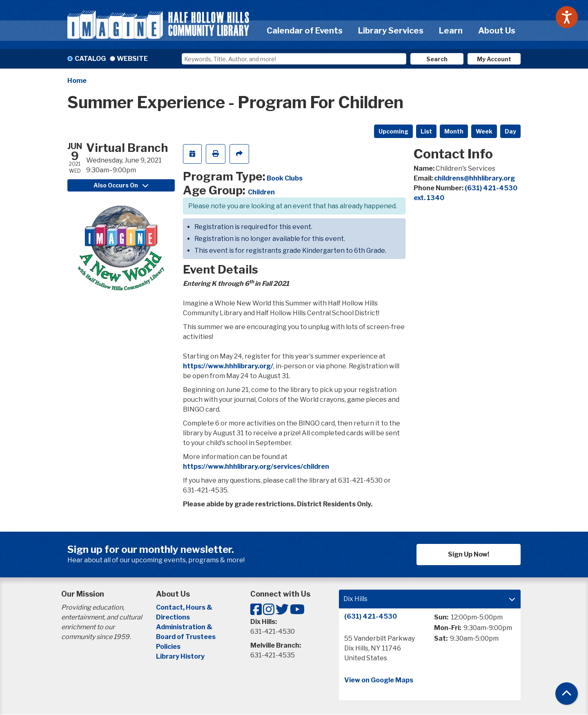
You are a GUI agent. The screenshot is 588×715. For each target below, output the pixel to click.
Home (77, 81)
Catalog (90, 59)
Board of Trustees (186, 637)
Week (484, 131)
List (426, 131)
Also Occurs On (121, 185)
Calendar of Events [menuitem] (305, 31)
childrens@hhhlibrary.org (474, 178)
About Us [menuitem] (497, 31)
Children (261, 192)
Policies (168, 647)
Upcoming (393, 131)
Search (437, 59)
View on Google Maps (379, 680)
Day (510, 131)
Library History (180, 656)
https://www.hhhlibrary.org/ (228, 366)
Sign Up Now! (469, 554)
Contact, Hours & (185, 607)
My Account (494, 59)
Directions (173, 617)
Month (454, 131)
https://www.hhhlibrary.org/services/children (256, 467)
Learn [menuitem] (451, 31)
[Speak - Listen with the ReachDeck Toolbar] (567, 17)
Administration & (185, 627)
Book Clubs (285, 178)
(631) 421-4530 (371, 616)
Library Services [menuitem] (391, 31)
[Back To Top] (567, 694)
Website (132, 59)
